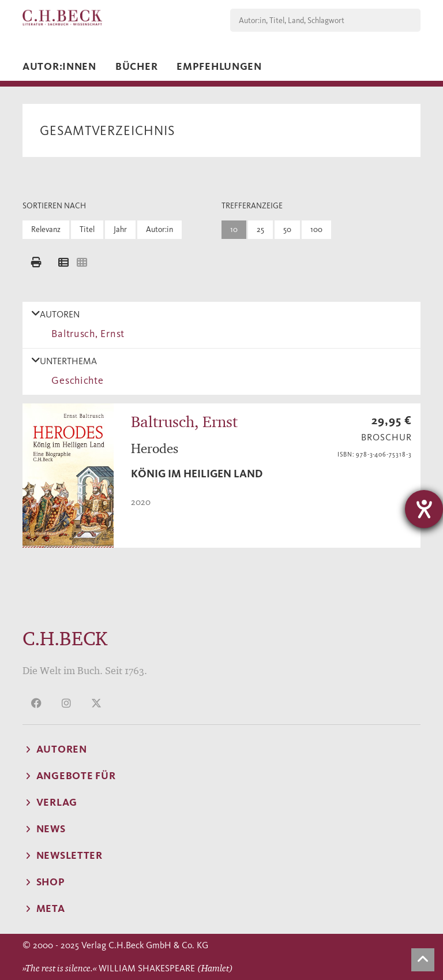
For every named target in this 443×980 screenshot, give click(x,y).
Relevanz (46, 229)
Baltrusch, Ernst (85, 334)
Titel (87, 229)
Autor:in (159, 229)
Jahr (120, 229)
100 (316, 229)
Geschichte (75, 380)
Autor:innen (59, 66)
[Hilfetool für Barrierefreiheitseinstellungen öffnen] (424, 509)
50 (287, 229)
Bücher (136, 66)
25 (260, 229)
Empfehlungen (219, 66)
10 (234, 229)
